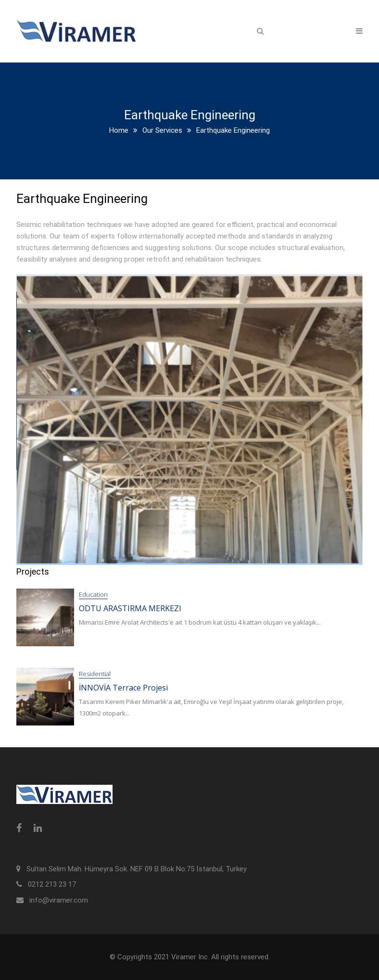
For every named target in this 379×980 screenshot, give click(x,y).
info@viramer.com (59, 900)
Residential (95, 674)
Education (93, 594)
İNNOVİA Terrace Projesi (123, 688)
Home (119, 130)
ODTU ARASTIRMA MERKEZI (130, 608)
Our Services (162, 130)
